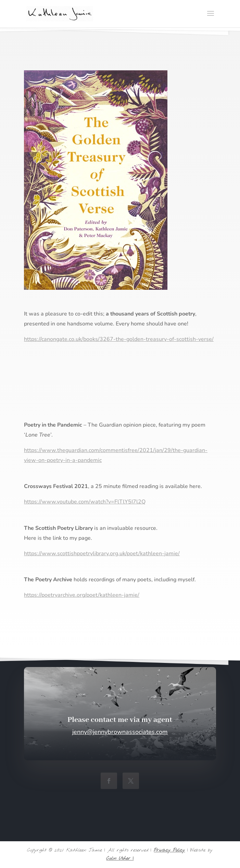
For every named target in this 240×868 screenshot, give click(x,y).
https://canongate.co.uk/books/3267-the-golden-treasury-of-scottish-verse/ (119, 339)
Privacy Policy (169, 850)
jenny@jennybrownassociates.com (120, 732)
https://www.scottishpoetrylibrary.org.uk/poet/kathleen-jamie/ (102, 554)
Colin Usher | (120, 859)
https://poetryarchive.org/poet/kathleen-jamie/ (82, 595)
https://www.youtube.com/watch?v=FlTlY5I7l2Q (85, 502)
